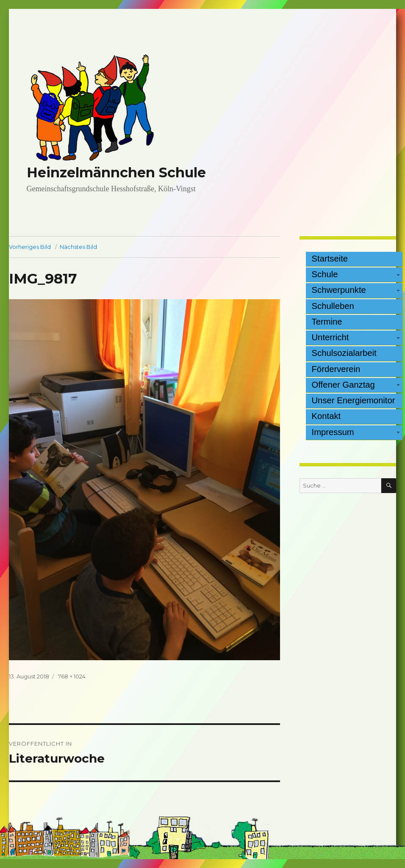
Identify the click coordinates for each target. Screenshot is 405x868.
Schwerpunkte (339, 290)
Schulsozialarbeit (344, 353)
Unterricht (330, 337)
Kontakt (326, 416)
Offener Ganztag (343, 385)
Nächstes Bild (78, 247)
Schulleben (333, 306)
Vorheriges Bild (30, 247)
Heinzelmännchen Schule (116, 172)
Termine (327, 322)
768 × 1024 (72, 676)
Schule (325, 274)
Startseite (330, 259)
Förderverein (336, 369)
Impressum (333, 432)
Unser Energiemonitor (354, 400)
